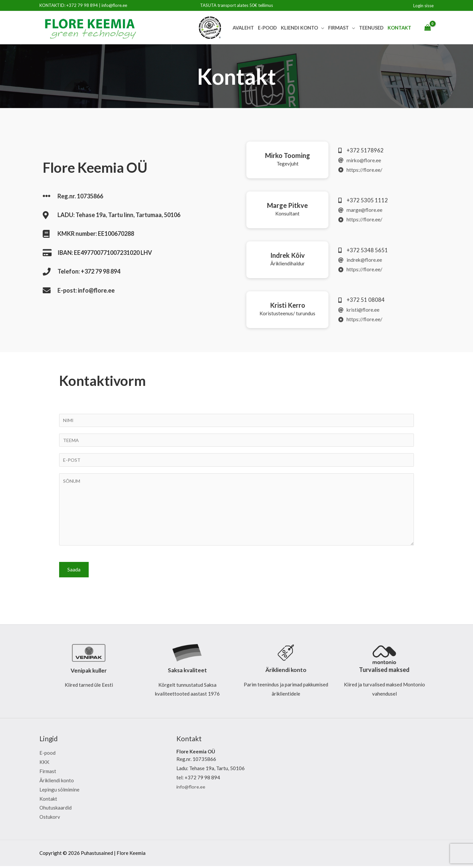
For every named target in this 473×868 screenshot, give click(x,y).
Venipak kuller (89, 672)
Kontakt (399, 28)
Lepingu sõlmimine (59, 791)
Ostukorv (50, 819)
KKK (44, 764)
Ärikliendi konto (286, 672)
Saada (74, 571)
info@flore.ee (114, 5)
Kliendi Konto (299, 28)
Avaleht (243, 28)
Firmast (338, 28)
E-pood (267, 28)
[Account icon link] (423, 6)
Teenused (371, 28)
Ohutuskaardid (56, 810)
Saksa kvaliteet (187, 672)
